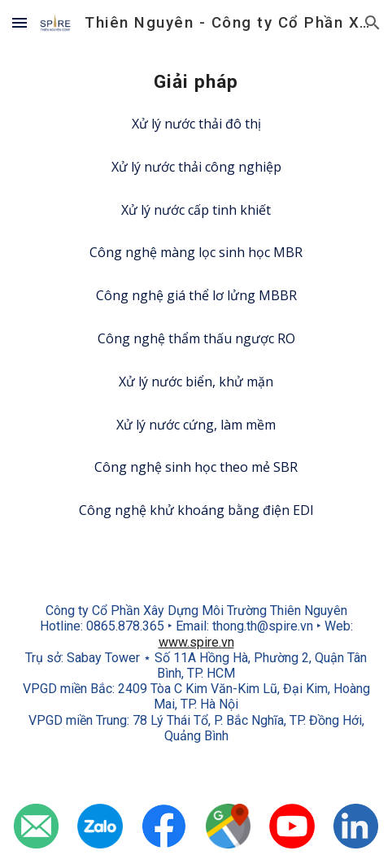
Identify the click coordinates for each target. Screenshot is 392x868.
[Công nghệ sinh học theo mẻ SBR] (196, 467)
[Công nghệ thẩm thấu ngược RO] (196, 338)
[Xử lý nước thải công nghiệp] (196, 167)
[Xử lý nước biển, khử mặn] (196, 382)
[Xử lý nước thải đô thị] (196, 124)
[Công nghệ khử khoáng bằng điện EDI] (196, 510)
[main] (196, 83)
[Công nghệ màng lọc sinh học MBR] (196, 252)
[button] (20, 22)
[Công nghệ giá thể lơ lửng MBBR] (196, 295)
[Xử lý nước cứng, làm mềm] (196, 425)
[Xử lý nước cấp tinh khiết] (196, 210)
